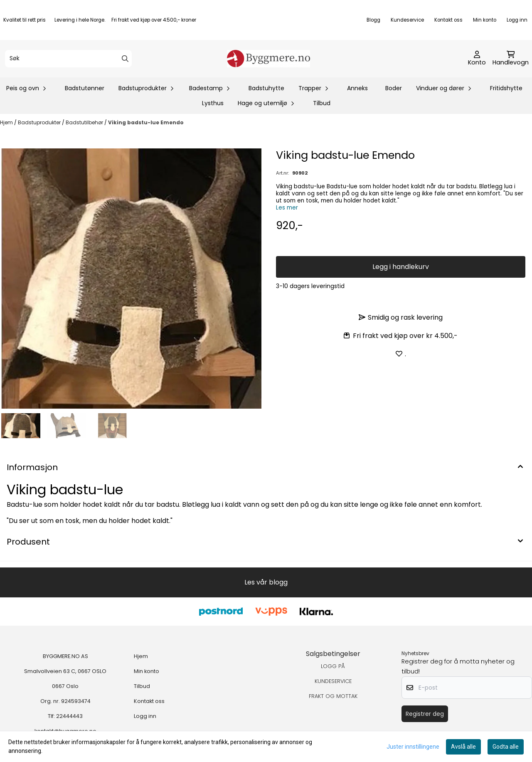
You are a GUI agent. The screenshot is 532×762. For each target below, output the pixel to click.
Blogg (373, 20)
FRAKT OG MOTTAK (333, 696)
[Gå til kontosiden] (477, 59)
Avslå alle (463, 747)
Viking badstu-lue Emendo (146, 122)
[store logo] (268, 59)
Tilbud (322, 103)
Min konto (485, 20)
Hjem (7, 122)
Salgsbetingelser (333, 654)
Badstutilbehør (85, 122)
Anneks (357, 88)
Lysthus (213, 103)
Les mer (287, 208)
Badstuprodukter (40, 122)
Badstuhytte (266, 88)
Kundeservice (407, 20)
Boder (394, 88)
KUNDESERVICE (333, 681)
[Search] (125, 59)
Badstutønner (85, 88)
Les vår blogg (266, 582)
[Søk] (68, 59)
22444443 (69, 716)
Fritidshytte (506, 88)
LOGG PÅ (333, 666)
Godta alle (506, 747)
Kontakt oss (448, 20)
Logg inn (517, 20)
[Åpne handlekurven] (511, 59)
